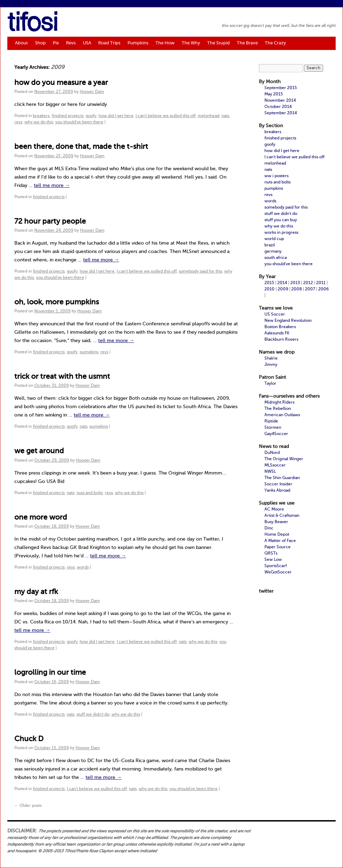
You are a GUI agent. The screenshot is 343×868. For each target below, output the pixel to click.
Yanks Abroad (277, 491)
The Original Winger (284, 459)
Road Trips (109, 43)
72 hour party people (50, 222)
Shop (40, 43)
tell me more (52, 186)
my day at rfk (36, 592)
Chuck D (29, 739)
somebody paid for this (200, 272)
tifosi (32, 24)
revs (18, 122)
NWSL (270, 472)
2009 (283, 289)
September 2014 (281, 113)
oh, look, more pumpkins (57, 302)
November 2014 (280, 101)
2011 (321, 283)
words (83, 567)
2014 (282, 283)
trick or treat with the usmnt (62, 377)
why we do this (39, 122)
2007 (310, 289)
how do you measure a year (61, 83)
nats (225, 116)
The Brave (247, 43)
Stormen (273, 428)
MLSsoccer (275, 465)
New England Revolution (288, 321)
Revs (71, 43)
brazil (270, 245)
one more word (41, 518)
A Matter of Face (280, 541)
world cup (274, 239)
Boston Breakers (280, 327)
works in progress (281, 233)
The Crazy (275, 43)
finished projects (68, 116)
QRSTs (271, 554)
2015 (269, 283)
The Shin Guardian (282, 478)
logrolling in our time (50, 673)
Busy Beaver (276, 522)
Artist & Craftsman (282, 516)
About (21, 43)
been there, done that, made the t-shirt (81, 147)
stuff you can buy (281, 220)
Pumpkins (138, 43)
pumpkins (89, 352)
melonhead (209, 116)
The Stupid (218, 43)
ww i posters (276, 176)
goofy (91, 116)
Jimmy (271, 365)
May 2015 (274, 94)
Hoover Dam (92, 92)
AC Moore (274, 509)
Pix (56, 43)
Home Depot (277, 535)
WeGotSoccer (278, 572)
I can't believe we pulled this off (166, 116)
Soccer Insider (278, 484)
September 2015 (281, 88)
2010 (269, 289)
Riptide (271, 421)
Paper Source (278, 547)
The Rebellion (278, 409)
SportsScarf (276, 566)
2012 (308, 283)
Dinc (269, 528)
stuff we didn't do (93, 715)
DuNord (272, 453)
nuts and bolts (90, 493)
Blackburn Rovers (281, 340)
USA (87, 43)
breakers (41, 116)
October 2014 (278, 107)
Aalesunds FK (277, 333)
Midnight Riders (279, 403)
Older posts (28, 806)
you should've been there (79, 122)
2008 (297, 289)
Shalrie (271, 359)
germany (273, 252)
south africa (276, 258)
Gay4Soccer (276, 434)
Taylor (270, 384)
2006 (323, 289)
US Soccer (275, 314)
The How (165, 43)
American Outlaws (282, 415)
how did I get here (116, 116)
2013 (295, 283)
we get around (39, 451)
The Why (191, 43)
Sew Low (273, 560)
